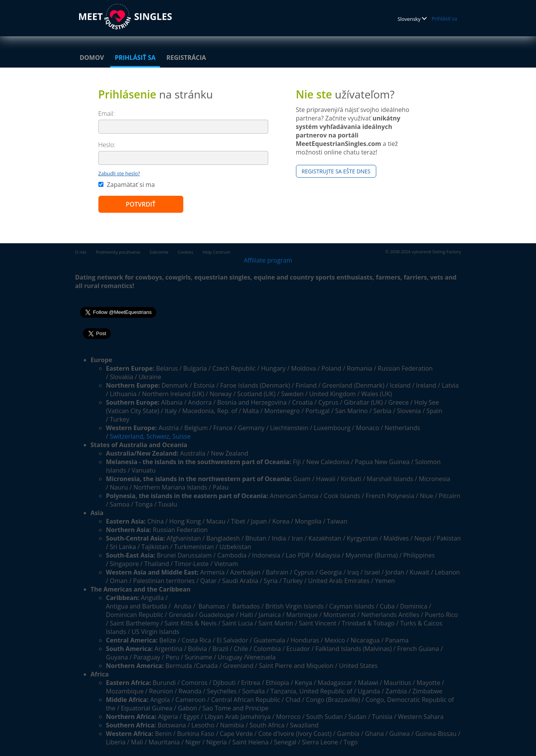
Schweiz (158, 436)
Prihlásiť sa (445, 19)
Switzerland (127, 436)
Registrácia (186, 58)
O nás (81, 252)
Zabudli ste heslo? (119, 173)
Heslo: (107, 145)
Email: (107, 114)
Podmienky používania (118, 252)
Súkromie (159, 252)
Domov (92, 58)
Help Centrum (216, 252)
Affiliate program (268, 260)
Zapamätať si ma (127, 185)
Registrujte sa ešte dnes (336, 171)
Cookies (186, 252)
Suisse (182, 436)
